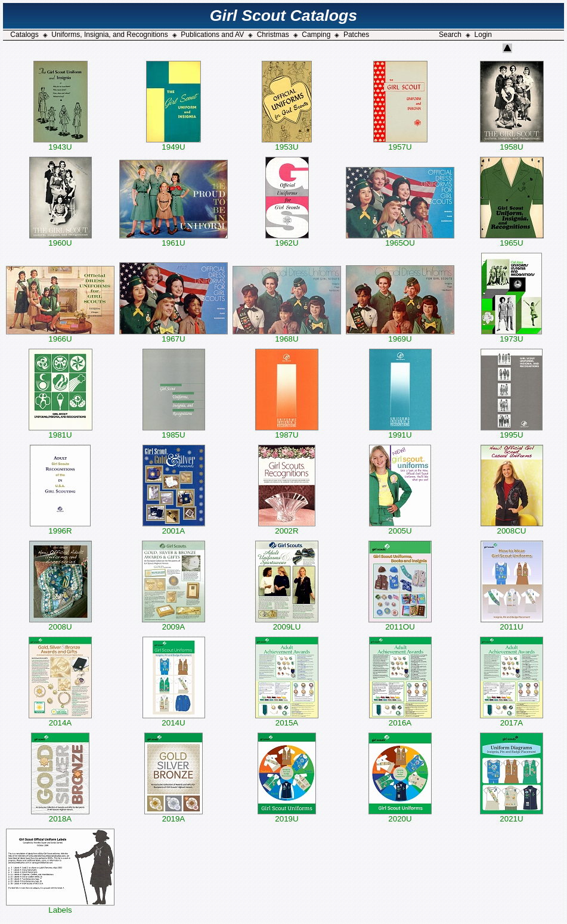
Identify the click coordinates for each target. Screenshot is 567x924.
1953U (287, 143)
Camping (316, 35)
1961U (173, 239)
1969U (400, 335)
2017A (512, 719)
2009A (173, 623)
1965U (512, 239)
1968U (287, 335)
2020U (400, 815)
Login (483, 35)
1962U (287, 239)
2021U (512, 815)
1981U (61, 431)
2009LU (287, 623)
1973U (512, 335)
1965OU (400, 239)
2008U (61, 623)
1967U (173, 335)
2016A (400, 719)
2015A (287, 719)
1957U (400, 143)
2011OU (400, 623)
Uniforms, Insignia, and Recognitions (109, 35)
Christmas (273, 35)
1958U (512, 143)
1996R (60, 527)
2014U (174, 719)
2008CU (512, 527)
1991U (400, 431)
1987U (287, 431)
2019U (287, 815)
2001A (174, 527)
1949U (173, 143)
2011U (512, 623)
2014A (60, 719)
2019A (173, 815)
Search (450, 35)
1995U (512, 431)
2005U (400, 527)
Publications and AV (212, 35)
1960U (61, 239)
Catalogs (24, 35)
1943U (61, 143)
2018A (60, 815)
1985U (174, 431)
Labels (60, 906)
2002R (287, 527)
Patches (356, 35)
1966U (60, 335)
